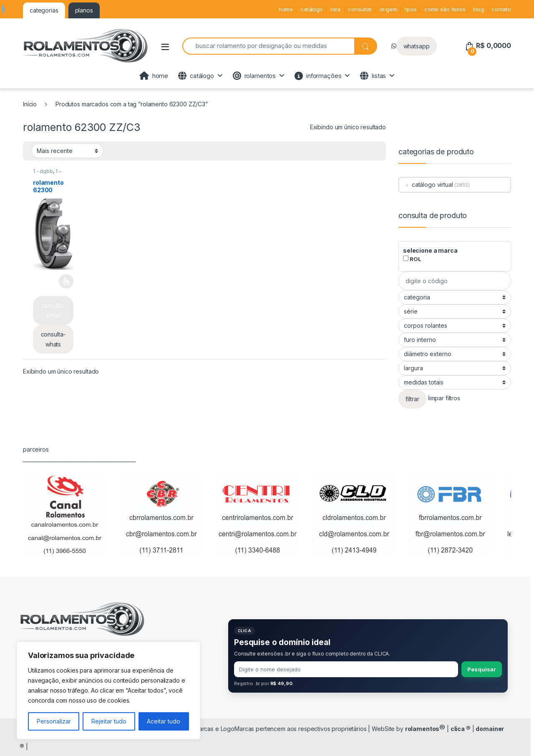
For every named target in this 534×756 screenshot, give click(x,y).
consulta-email (53, 310)
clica (461, 729)
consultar (360, 9)
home (286, 9)
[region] (108, 691)
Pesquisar (482, 669)
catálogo (312, 9)
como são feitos (445, 9)
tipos (411, 9)
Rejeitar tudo (109, 721)
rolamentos (254, 76)
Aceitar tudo (164, 721)
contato (501, 9)
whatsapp (417, 46)
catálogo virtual (426, 185)
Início (30, 104)
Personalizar (54, 721)
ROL (412, 259)
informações (318, 76)
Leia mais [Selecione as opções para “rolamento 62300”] (66, 281)
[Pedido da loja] (67, 151)
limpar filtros (444, 398)
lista (335, 9)
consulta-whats (53, 339)
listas (373, 76)
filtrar (412, 399)
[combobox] (268, 46)
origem (388, 9)
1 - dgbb (43, 171)
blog (479, 9)
